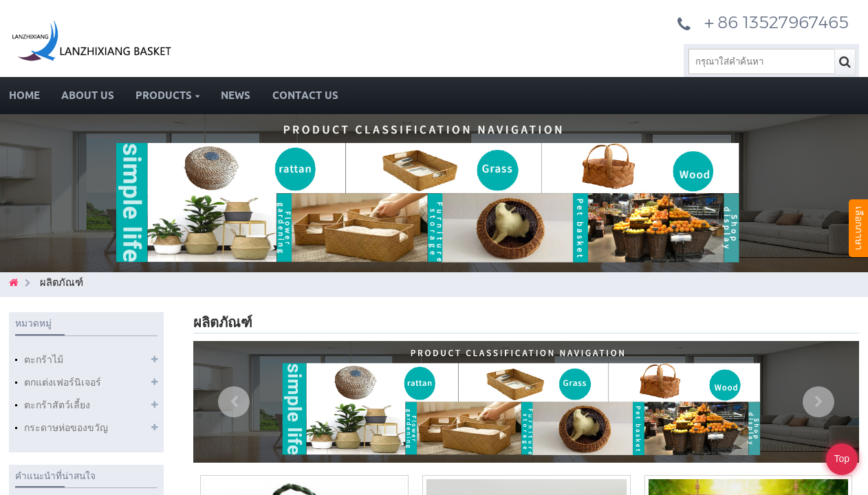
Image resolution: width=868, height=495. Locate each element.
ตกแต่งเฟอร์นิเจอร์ (63, 382)
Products (167, 95)
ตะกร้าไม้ (44, 360)
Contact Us (305, 95)
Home (24, 95)
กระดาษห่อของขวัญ (66, 428)
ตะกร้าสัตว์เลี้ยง (57, 405)
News (236, 95)
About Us (88, 95)
